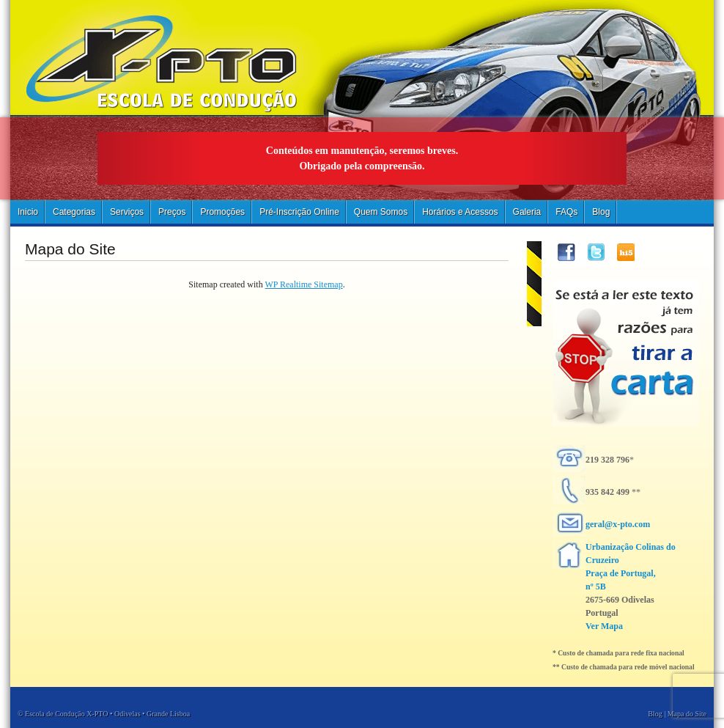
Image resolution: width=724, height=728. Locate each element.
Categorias (74, 212)
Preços (172, 212)
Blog (601, 212)
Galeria (527, 212)
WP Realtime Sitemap (303, 284)
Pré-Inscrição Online (299, 212)
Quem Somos (381, 212)
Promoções (222, 212)
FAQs (566, 212)
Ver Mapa (604, 626)
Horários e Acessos (460, 212)
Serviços (127, 212)
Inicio (28, 212)
